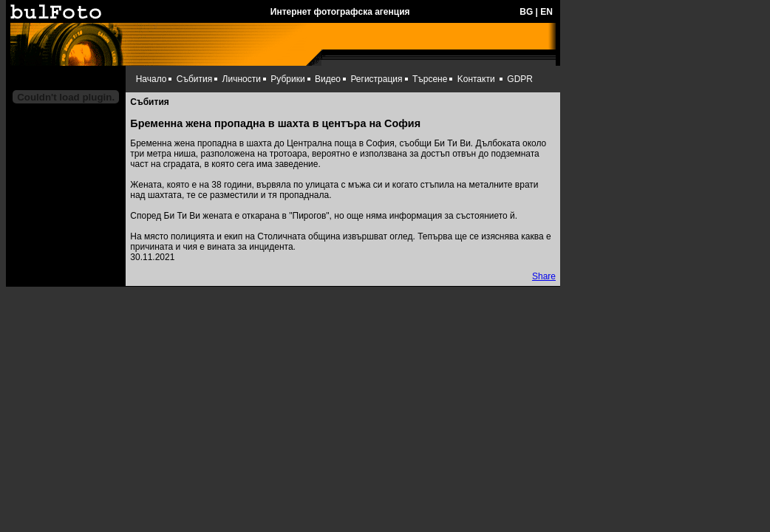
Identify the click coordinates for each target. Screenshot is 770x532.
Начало (151, 79)
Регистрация (376, 79)
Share (544, 276)
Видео (328, 79)
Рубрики (287, 79)
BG (526, 12)
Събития (194, 79)
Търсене (430, 79)
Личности (242, 79)
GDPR (520, 79)
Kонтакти (476, 79)
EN (546, 12)
